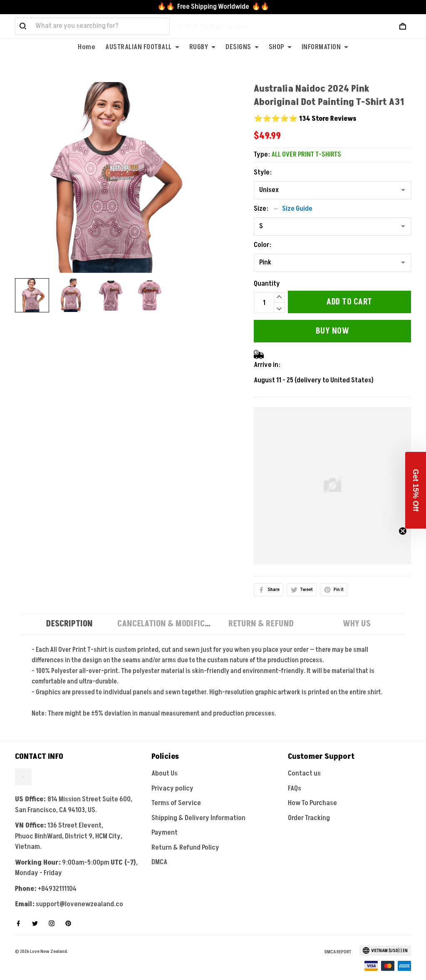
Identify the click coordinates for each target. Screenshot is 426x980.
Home (87, 47)
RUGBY (203, 47)
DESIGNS (242, 47)
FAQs (295, 778)
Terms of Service (176, 792)
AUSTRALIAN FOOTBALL (142, 47)
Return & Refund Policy (185, 837)
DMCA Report (338, 941)
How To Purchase (312, 792)
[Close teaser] (403, 531)
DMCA (159, 851)
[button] (416, 490)
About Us (165, 763)
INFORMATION (325, 47)
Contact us (304, 763)
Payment (165, 822)
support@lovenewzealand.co (79, 893)
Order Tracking (309, 807)
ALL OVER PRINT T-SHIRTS (306, 144)
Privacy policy (172, 778)
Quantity (267, 273)
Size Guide (297, 198)
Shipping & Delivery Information (198, 807)
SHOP (280, 47)
